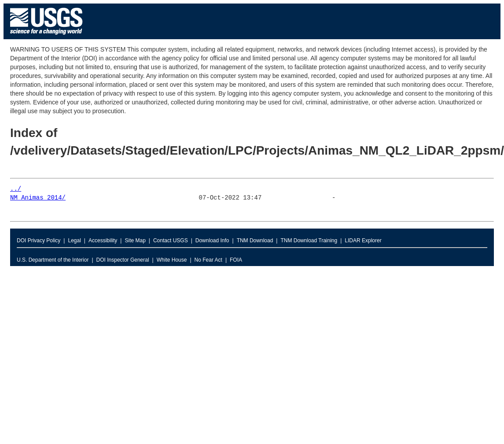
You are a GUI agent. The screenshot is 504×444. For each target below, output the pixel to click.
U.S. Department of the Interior (53, 260)
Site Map (135, 240)
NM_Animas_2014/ (38, 198)
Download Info (212, 240)
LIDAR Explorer (363, 240)
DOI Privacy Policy (39, 240)
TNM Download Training (309, 240)
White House (172, 260)
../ (16, 189)
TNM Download (255, 240)
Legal (74, 240)
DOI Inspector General (123, 260)
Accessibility (103, 240)
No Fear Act (208, 260)
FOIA (236, 260)
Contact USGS (171, 240)
